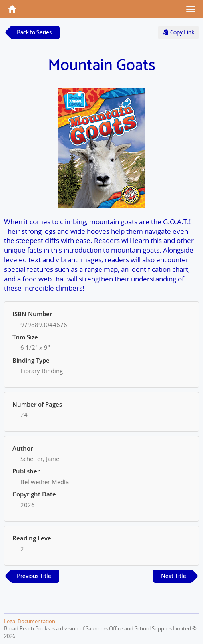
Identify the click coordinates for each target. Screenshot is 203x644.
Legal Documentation (30, 621)
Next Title (174, 576)
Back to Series (34, 33)
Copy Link (178, 33)
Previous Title (34, 576)
